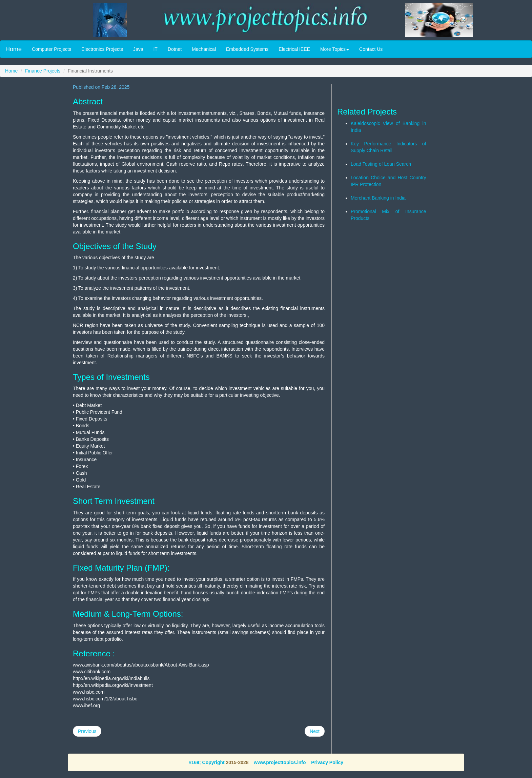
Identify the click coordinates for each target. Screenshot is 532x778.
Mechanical (204, 49)
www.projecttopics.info (280, 762)
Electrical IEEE (294, 49)
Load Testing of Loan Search (381, 164)
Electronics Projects (102, 49)
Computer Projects (52, 49)
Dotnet (175, 49)
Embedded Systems (247, 49)
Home (14, 49)
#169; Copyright (207, 762)
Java (138, 49)
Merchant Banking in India (378, 198)
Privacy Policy (327, 762)
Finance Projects (43, 71)
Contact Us (371, 49)
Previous (87, 731)
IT (155, 49)
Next (315, 731)
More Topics (335, 49)
